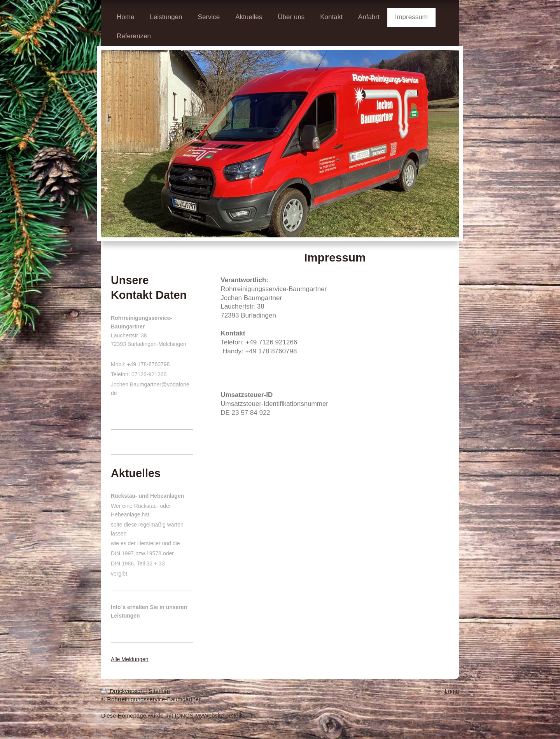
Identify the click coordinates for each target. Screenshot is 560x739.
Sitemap (159, 691)
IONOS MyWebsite (199, 715)
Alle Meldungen (130, 659)
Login (452, 691)
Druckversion (123, 691)
